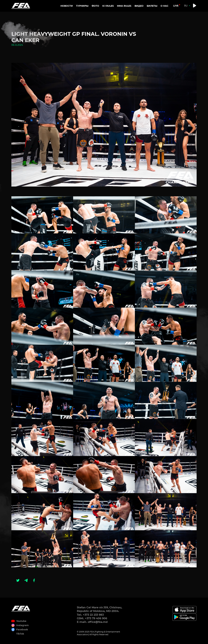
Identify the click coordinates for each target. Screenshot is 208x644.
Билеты (152, 6)
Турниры (82, 6)
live (176, 6)
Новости (67, 6)
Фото (95, 6)
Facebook (22, 630)
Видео (139, 6)
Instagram (23, 625)
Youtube (21, 621)
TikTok (20, 634)
